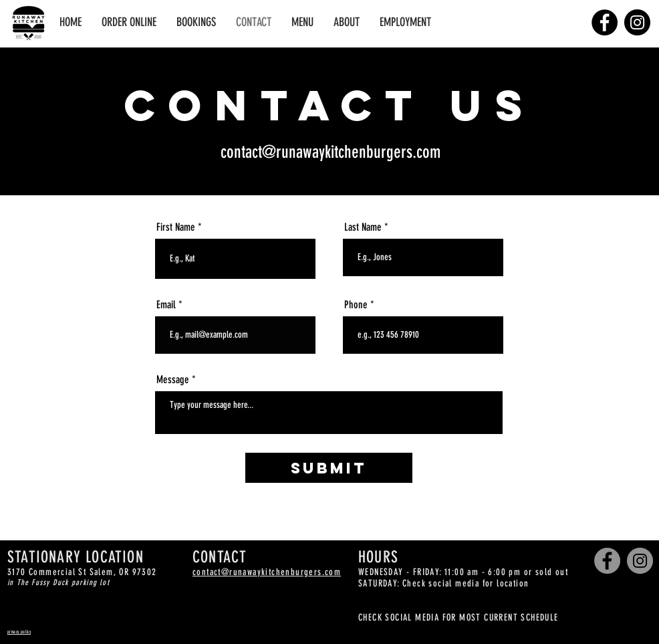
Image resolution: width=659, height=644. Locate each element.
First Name (176, 227)
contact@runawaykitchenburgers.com (331, 152)
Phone (356, 305)
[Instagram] (637, 22)
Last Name (363, 227)
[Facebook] (605, 22)
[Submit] (329, 468)
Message (173, 380)
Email (166, 305)
